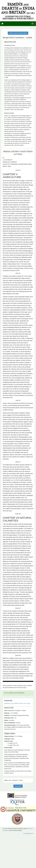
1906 (15, 718)
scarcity (28, 703)
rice (25, 703)
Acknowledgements (28, 833)
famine (21, 703)
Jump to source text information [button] (18, 33)
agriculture (7, 703)
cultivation (16, 703)
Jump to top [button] (18, 786)
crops (12, 703)
